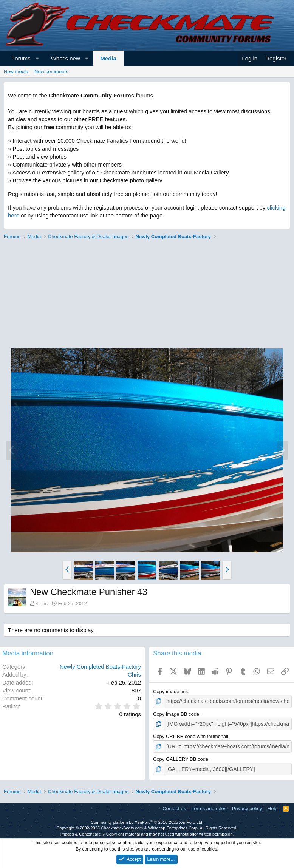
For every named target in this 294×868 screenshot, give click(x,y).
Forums (21, 58)
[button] (37, 58)
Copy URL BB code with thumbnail (191, 735)
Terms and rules (209, 806)
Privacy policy (247, 806)
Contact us (174, 806)
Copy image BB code (176, 713)
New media (16, 72)
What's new (66, 58)
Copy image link (171, 691)
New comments (51, 72)
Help (273, 806)
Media (109, 58)
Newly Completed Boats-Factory (100, 667)
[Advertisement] (145, 295)
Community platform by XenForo (147, 820)
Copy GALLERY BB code (181, 758)
